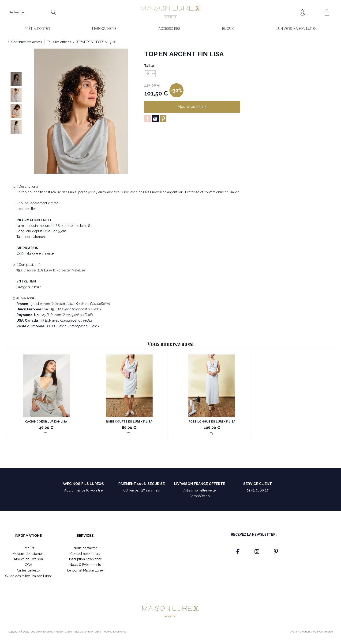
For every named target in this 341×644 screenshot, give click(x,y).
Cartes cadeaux (28, 570)
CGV (28, 565)
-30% (112, 42)
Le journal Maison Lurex (85, 570)
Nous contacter (85, 548)
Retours (28, 548)
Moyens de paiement (28, 554)
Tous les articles (59, 42)
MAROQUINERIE (104, 29)
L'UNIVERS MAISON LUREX (296, 29)
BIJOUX (228, 29)
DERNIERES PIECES (90, 42)
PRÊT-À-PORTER (37, 29)
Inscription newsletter (85, 559)
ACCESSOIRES (169, 29)
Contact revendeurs (85, 554)
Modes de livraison (28, 559)
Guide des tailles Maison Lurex (28, 576)
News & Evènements (85, 565)
